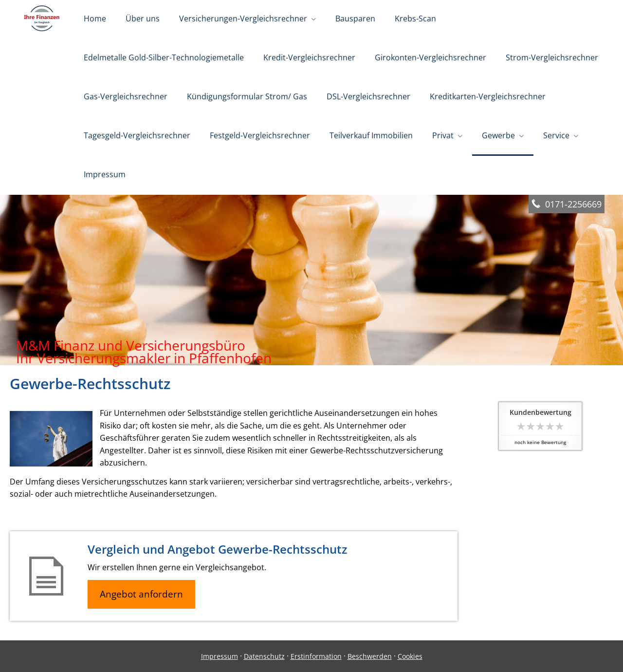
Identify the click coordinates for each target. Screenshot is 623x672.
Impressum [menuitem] (105, 174)
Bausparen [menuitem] (355, 19)
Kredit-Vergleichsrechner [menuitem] (309, 57)
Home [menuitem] (95, 19)
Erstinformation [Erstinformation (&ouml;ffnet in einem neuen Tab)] (316, 656)
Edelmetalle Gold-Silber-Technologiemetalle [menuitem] (164, 57)
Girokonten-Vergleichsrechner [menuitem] (431, 57)
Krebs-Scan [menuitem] (415, 19)
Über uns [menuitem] (143, 19)
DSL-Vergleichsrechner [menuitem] (368, 96)
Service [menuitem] (556, 135)
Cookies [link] (410, 656)
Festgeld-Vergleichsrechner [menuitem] (260, 135)
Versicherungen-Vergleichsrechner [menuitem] (243, 19)
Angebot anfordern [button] (141, 594)
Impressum (220, 656)
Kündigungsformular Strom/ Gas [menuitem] (247, 96)
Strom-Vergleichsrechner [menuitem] (552, 57)
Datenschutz (264, 656)
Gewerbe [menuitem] (498, 135)
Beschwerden (370, 656)
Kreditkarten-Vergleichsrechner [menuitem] (488, 96)
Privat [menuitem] (443, 135)
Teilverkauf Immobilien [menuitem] (371, 135)
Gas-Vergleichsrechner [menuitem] (126, 96)
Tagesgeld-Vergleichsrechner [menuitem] (137, 135)
